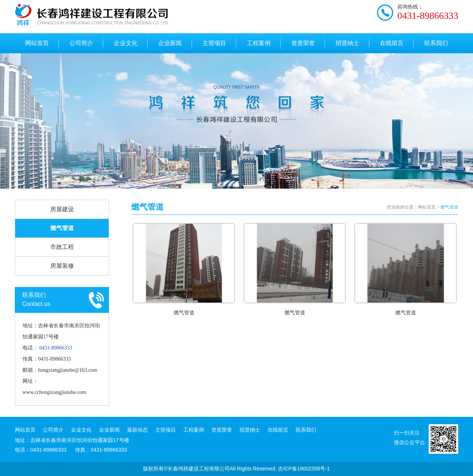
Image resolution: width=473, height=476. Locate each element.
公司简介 (81, 43)
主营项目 (214, 43)
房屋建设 (62, 209)
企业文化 (126, 43)
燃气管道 (62, 228)
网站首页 (37, 43)
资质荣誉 (303, 43)
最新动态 (137, 430)
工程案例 (259, 43)
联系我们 (436, 43)
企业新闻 (170, 43)
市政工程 (62, 247)
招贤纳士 (347, 43)
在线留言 (392, 43)
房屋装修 (62, 266)
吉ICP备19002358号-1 (304, 469)
